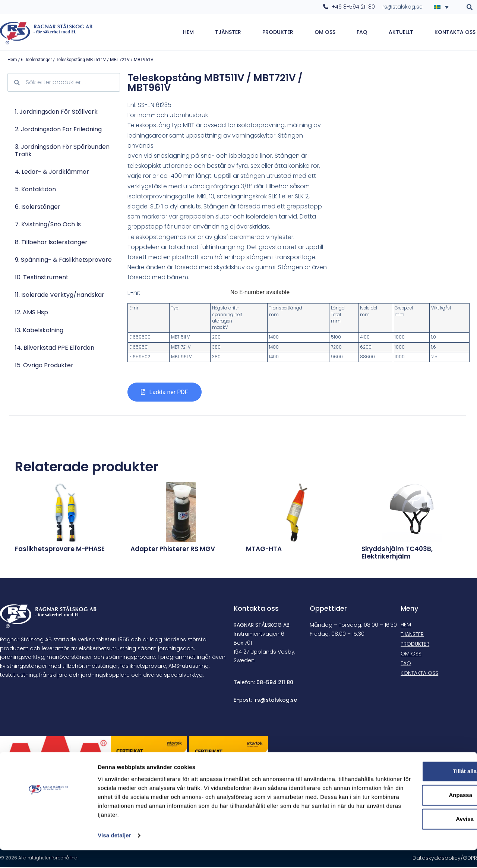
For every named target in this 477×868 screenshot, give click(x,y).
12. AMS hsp (31, 313)
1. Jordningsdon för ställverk (56, 112)
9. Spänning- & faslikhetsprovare (63, 260)
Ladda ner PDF (168, 393)
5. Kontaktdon (35, 190)
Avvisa (415, 828)
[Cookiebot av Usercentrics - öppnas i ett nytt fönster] (48, 853)
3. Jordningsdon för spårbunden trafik (62, 151)
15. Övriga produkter (44, 366)
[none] (443, 7)
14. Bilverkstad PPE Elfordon (55, 348)
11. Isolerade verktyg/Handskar (60, 295)
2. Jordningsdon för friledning (58, 130)
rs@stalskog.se (276, 701)
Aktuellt (401, 32)
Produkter (278, 32)
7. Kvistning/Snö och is (48, 225)
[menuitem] (443, 7)
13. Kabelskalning (39, 331)
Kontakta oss (455, 32)
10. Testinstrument (42, 278)
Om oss (325, 32)
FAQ (362, 32)
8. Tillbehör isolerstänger (51, 243)
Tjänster (228, 32)
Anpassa (415, 804)
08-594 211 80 (275, 683)
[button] (470, 7)
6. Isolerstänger (36, 60)
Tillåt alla (415, 780)
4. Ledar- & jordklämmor (52, 172)
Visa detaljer (114, 853)
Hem (188, 32)
